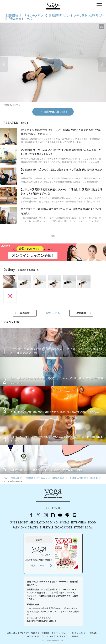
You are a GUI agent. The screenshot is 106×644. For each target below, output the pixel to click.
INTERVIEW (79, 523)
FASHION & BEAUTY (25, 528)
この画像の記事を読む (53, 112)
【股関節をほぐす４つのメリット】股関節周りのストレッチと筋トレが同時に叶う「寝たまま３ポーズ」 (54, 17)
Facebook (31, 515)
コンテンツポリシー (79, 633)
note (53, 515)
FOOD (92, 523)
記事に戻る (53, 313)
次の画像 (81, 313)
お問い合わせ (12, 633)
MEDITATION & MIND (44, 523)
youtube (60, 515)
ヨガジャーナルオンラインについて (40, 636)
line (67, 515)
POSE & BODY (19, 523)
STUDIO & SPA (83, 528)
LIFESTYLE (47, 528)
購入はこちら (38, 565)
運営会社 (93, 633)
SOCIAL (64, 523)
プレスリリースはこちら (30, 633)
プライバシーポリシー (60, 633)
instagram (46, 515)
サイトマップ (62, 636)
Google (75, 515)
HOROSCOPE (64, 528)
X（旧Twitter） (38, 515)
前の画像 (25, 313)
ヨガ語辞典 (74, 636)
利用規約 (45, 633)
